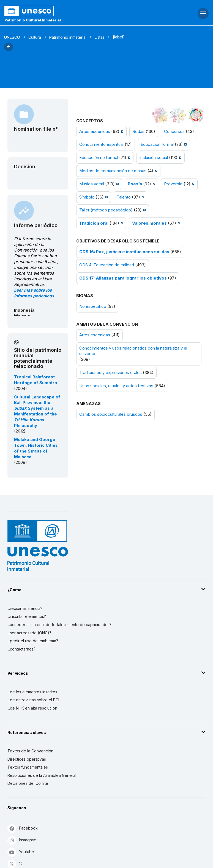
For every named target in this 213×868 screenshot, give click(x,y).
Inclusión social (154, 158)
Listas (100, 37)
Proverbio (173, 184)
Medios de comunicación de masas (113, 171)
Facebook (23, 828)
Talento (124, 197)
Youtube (21, 852)
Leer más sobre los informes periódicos (34, 293)
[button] (9, 50)
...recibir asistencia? (25, 608)
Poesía (135, 184)
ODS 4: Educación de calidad (107, 265)
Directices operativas (27, 759)
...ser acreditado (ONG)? (29, 633)
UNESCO (12, 37)
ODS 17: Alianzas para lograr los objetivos (123, 278)
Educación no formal (99, 158)
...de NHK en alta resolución (32, 708)
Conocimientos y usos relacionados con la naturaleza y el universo (133, 351)
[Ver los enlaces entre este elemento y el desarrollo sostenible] (196, 115)
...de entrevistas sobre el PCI (33, 700)
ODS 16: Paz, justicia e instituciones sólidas (124, 252)
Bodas (138, 132)
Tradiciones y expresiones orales (110, 373)
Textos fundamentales (28, 767)
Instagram (22, 840)
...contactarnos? (21, 649)
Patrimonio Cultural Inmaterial (33, 20)
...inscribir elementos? (27, 616)
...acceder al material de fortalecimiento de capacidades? (59, 625)
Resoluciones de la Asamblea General (42, 775)
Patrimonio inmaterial (68, 37)
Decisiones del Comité (28, 783)
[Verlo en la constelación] (160, 115)
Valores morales (149, 223)
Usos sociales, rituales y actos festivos (116, 386)
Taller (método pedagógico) (106, 210)
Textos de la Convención (30, 751)
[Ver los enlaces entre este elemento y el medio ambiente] (178, 115)
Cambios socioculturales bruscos (111, 414)
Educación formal (157, 144)
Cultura (35, 37)
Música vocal (92, 184)
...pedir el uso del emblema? (33, 641)
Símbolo (87, 197)
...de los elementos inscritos (32, 692)
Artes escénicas (95, 132)
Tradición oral (94, 223)
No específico (93, 306)
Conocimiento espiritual (101, 144)
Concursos (174, 132)
